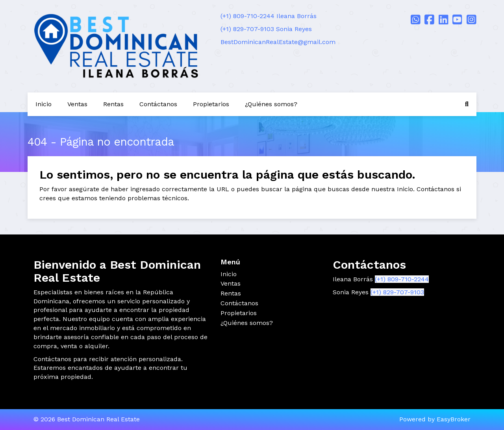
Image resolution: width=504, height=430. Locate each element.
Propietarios (211, 104)
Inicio (44, 104)
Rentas (113, 104)
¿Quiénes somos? (271, 104)
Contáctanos (158, 104)
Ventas (77, 104)
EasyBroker (454, 419)
